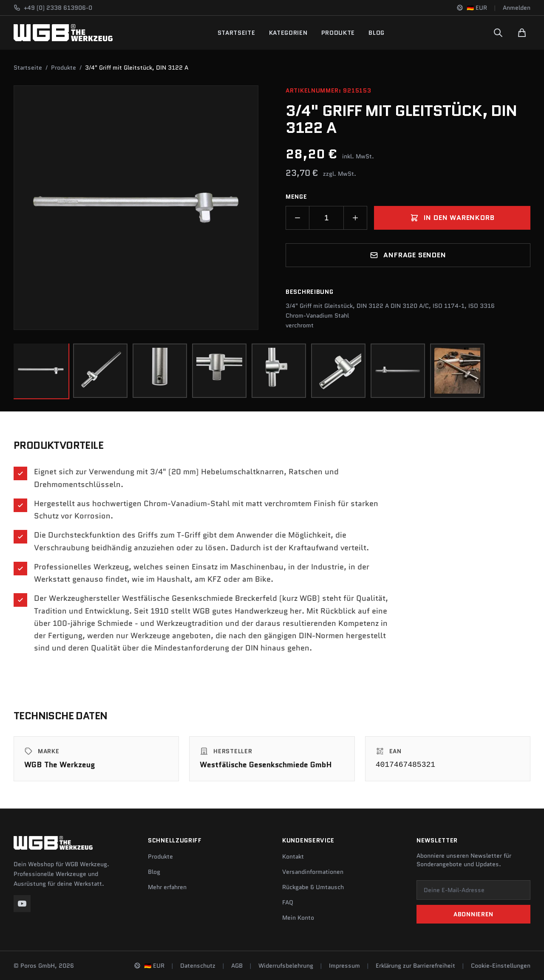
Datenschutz (198, 966)
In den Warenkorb (452, 218)
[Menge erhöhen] (355, 218)
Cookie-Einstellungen (501, 966)
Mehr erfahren (167, 887)
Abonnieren (473, 914)
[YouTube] (22, 904)
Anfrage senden (408, 255)
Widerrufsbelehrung (286, 966)
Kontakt (293, 856)
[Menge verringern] (297, 218)
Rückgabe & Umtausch (313, 887)
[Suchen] (498, 33)
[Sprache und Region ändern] (472, 8)
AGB (237, 966)
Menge (296, 197)
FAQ (288, 902)
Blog (377, 33)
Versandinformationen (313, 872)
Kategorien (288, 33)
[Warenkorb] (522, 33)
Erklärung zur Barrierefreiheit (415, 966)
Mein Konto (298, 918)
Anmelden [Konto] (517, 8)
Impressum (344, 966)
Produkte (338, 33)
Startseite (237, 33)
